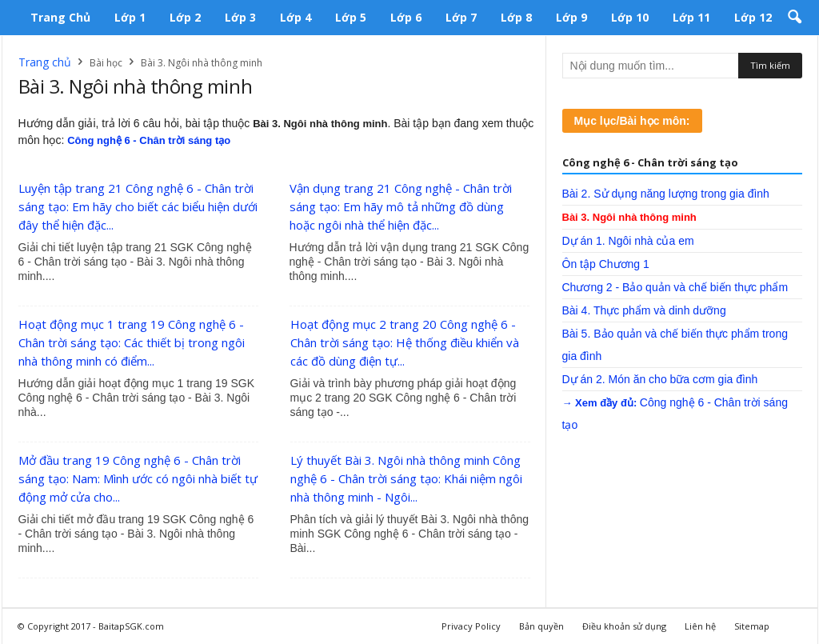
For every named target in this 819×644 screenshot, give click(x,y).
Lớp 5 (351, 17)
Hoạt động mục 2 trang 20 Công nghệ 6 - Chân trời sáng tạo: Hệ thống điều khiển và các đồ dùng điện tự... (405, 342)
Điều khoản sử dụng (624, 626)
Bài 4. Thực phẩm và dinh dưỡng (644, 310)
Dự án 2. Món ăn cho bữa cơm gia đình (660, 379)
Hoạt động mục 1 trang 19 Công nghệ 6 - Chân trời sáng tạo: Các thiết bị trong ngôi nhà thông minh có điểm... (132, 342)
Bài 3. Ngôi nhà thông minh (629, 217)
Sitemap (752, 626)
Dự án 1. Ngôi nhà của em (628, 241)
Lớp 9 (571, 17)
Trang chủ (60, 17)
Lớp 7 (461, 17)
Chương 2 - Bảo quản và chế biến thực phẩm (675, 287)
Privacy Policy (471, 626)
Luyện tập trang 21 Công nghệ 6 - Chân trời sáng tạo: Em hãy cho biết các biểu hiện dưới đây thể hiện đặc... (138, 206)
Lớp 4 (296, 17)
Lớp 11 (691, 17)
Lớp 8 (516, 17)
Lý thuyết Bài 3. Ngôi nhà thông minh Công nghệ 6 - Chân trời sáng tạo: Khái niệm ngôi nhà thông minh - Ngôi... (406, 478)
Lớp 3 (240, 17)
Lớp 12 (753, 17)
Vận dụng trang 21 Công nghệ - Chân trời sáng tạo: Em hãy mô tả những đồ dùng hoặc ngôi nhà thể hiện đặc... (401, 206)
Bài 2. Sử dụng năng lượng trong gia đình (666, 194)
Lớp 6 (406, 17)
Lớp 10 (630, 17)
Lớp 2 (185, 17)
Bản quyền (541, 626)
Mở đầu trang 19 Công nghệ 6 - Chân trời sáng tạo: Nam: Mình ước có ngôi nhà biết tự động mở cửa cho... (138, 478)
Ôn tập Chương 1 (606, 264)
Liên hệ (700, 626)
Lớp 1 (130, 17)
